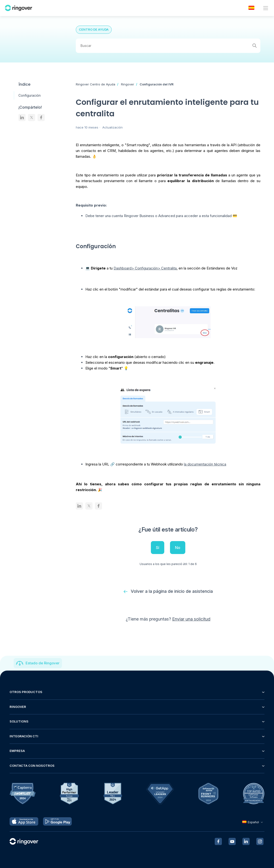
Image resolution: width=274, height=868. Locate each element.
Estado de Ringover (43, 663)
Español (253, 822)
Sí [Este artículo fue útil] (158, 548)
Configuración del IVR (157, 84)
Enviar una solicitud (191, 619)
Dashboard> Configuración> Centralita (145, 268)
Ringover (128, 84)
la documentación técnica (205, 464)
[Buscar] (168, 46)
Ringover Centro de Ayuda (96, 84)
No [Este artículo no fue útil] (178, 548)
